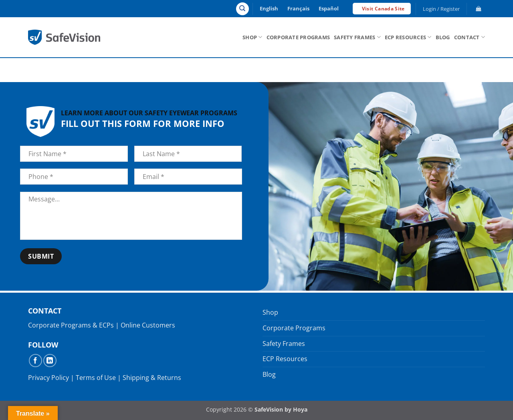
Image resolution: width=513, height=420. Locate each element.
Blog (443, 37)
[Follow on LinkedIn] (50, 361)
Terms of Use (96, 378)
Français (298, 8)
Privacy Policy (48, 378)
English (269, 8)
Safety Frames (357, 37)
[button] (441, 9)
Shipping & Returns (152, 378)
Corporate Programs (298, 37)
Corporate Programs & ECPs (71, 325)
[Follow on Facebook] (35, 361)
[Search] (242, 9)
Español (329, 8)
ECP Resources (408, 37)
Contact (470, 37)
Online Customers (148, 325)
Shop (252, 37)
